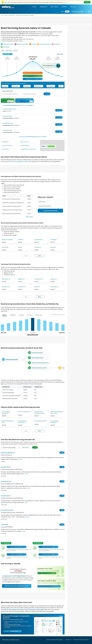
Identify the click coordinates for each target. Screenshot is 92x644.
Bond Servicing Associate (12, 359)
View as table (60, 54)
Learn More (66, 2)
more (21, 459)
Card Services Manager (37, 353)
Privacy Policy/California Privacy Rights (54, 640)
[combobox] (12, 94)
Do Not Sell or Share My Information (81, 640)
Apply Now (59, 110)
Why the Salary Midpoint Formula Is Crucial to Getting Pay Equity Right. (24, 609)
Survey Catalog (55, 7)
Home (2, 15)
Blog (62, 12)
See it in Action (51, 146)
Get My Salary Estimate (50, 211)
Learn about (12, 631)
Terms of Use (68, 640)
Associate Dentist (7, 116)
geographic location (23, 161)
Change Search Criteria (7, 91)
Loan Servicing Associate (9, 109)
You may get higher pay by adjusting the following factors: (14, 83)
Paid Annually (8, 54)
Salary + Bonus (9, 50)
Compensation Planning (77, 12)
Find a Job (73, 7)
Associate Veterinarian (7, 510)
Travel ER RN (4, 525)
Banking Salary (12, 15)
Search (47, 94)
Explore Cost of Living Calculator (17, 586)
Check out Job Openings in (18, 105)
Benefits (15, 50)
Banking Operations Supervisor (39, 368)
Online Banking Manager (38, 358)
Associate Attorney (8, 123)
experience (14, 161)
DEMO (67, 12)
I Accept (87, 2)
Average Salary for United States (28, 149)
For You (35, 7)
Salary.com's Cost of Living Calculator (15, 576)
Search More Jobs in (33, 137)
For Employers (44, 7)
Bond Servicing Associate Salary (22, 15)
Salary (6, 15)
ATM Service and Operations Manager (41, 363)
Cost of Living (5, 149)
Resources (65, 7)
